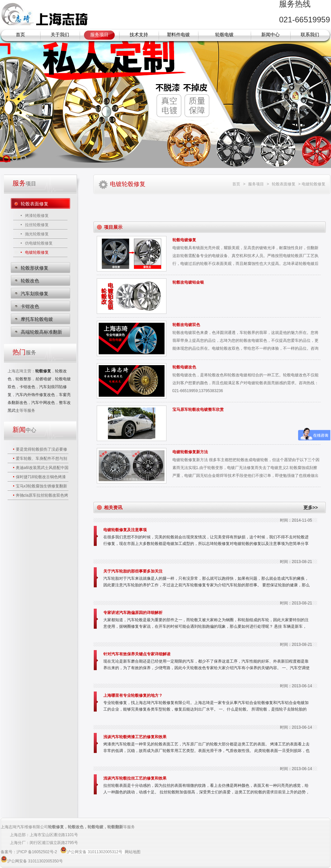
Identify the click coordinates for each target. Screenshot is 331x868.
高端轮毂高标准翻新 (41, 332)
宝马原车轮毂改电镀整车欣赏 (198, 410)
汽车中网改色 (43, 403)
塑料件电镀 (178, 35)
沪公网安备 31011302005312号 (95, 852)
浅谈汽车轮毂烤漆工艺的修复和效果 (135, 737)
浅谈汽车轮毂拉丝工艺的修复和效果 (135, 778)
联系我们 (310, 35)
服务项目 (99, 35)
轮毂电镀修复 (184, 240)
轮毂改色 (30, 281)
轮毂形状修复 (35, 268)
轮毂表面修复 (35, 204)
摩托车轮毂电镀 (37, 319)
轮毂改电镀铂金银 (188, 282)
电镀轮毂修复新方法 (190, 452)
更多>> (311, 507)
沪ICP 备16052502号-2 (37, 852)
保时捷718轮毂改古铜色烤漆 (41, 477)
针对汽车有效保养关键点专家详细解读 (137, 654)
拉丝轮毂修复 (37, 225)
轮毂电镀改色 (184, 367)
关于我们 (60, 35)
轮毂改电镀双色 (186, 325)
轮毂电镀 (224, 35)
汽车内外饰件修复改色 (35, 395)
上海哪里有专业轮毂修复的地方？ (133, 695)
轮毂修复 (56, 827)
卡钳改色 (30, 306)
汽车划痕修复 (35, 293)
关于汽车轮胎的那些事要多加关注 (133, 571)
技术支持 (139, 35)
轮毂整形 (23, 379)
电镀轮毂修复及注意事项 (125, 530)
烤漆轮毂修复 (37, 216)
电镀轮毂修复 (37, 252)
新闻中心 (270, 35)
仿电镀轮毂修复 (39, 243)
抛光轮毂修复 (37, 234)
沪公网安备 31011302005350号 (35, 861)
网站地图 (133, 852)
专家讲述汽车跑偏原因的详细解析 (133, 613)
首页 (20, 35)
